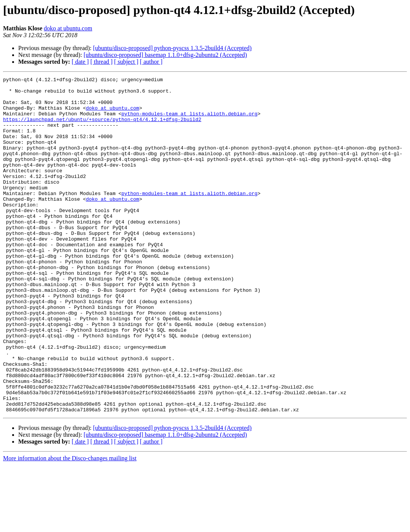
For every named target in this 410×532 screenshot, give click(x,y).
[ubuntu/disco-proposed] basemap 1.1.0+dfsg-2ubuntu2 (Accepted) (165, 55)
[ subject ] (126, 62)
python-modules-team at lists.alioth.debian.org (189, 121)
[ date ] (80, 62)
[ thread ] (101, 62)
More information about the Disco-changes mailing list (70, 525)
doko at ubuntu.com (68, 28)
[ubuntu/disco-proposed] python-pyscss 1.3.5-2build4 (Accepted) (172, 48)
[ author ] (151, 62)
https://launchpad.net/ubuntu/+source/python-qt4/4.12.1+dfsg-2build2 (102, 128)
